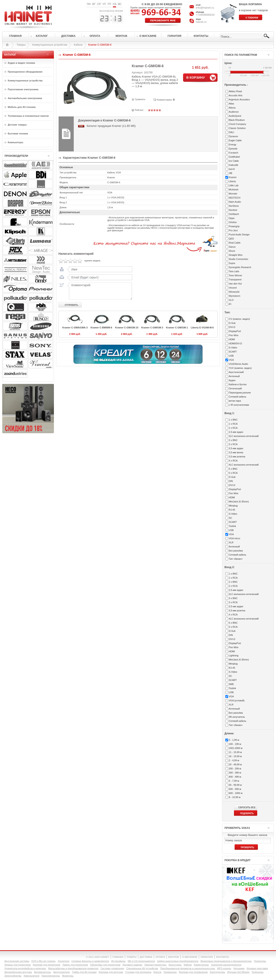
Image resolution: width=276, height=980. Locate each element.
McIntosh (234, 189)
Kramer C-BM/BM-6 (101, 328)
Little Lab (234, 185)
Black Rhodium (237, 120)
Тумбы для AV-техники (84, 972)
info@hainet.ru (205, 8)
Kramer (233, 177)
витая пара (235, 401)
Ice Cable (234, 161)
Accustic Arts (236, 95)
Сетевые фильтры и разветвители (90, 961)
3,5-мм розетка (237, 457)
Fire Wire (234, 335)
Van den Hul (235, 284)
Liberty (232, 181)
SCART (233, 352)
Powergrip (234, 226)
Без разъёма (236, 551)
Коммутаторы (201, 965)
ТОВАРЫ (132, 957)
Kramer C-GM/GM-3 (152, 328)
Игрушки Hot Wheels (238, 972)
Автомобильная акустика (18, 972)
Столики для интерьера (138, 972)
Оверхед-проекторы (155, 965)
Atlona (232, 108)
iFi (230, 304)
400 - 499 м (235, 777)
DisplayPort (235, 331)
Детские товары (17, 125)
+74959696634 (205, 15)
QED (231, 239)
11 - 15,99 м (235, 752)
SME (231, 684)
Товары (21, 45)
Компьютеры (16, 142)
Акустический (236, 372)
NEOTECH (235, 198)
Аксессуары (175, 965)
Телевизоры (170, 972)
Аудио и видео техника (21, 63)
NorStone (234, 206)
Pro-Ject (233, 230)
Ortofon (233, 222)
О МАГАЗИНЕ (190, 957)
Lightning (234, 655)
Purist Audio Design (239, 235)
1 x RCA (233, 424)
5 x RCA (233, 473)
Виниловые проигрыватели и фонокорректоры (226, 961)
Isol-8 (232, 169)
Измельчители (32, 976)
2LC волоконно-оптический (244, 436)
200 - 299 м (235, 769)
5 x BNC (233, 469)
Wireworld (234, 292)
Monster (233, 194)
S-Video (233, 348)
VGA (231, 360)
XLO (231, 300)
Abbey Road (235, 91)
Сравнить (140, 99)
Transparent (235, 280)
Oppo (232, 218)
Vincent (233, 288)
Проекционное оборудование (25, 72)
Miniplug (233, 506)
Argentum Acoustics (239, 99)
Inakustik (233, 165)
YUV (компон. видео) (240, 368)
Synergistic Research (240, 267)
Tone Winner (235, 275)
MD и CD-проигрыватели (141, 961)
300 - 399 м (235, 773)
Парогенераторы (51, 976)
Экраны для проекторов (17, 965)
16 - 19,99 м (235, 756)
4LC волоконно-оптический (244, 465)
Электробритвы (13, 976)
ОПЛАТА (160, 957)
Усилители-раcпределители (226, 965)
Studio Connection (238, 259)
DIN (231, 481)
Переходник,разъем (240, 393)
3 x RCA (233, 444)
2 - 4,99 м (234, 760)
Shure (232, 251)
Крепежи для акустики (111, 972)
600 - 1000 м (236, 793)
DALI (231, 132)
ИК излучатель (237, 717)
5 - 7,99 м (234, 781)
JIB (231, 173)
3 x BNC (233, 440)
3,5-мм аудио (236, 448)
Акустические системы (17, 961)
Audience (234, 112)
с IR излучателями (239, 405)
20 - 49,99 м (235, 764)
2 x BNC (233, 582)
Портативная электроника (23, 89)
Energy (233, 144)
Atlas (231, 104)
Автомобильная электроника (25, 98)
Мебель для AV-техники (22, 107)
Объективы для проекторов (105, 965)
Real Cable (235, 243)
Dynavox (233, 136)
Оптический (235, 388)
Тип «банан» (236, 559)
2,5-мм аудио (236, 432)
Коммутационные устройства (50, 45)
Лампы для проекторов (75, 965)
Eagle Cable (235, 140)
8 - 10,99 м (235, 797)
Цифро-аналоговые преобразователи (178, 961)
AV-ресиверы (118, 961)
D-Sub (232, 323)
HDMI (232, 339)
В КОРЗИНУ (196, 77)
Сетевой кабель (238, 397)
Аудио (232, 380)
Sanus (232, 247)
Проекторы (260, 961)
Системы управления (112, 968)
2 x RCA (233, 428)
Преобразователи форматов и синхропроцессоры (188, 968)
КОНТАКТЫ (222, 957)
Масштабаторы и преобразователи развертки (73, 968)
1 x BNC (233, 420)
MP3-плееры (224, 968)
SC (230, 518)
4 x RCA (233, 461)
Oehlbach (234, 214)
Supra (232, 263)
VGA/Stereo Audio (238, 364)
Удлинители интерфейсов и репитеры (25, 968)
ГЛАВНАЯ (118, 957)
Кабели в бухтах (238, 384)
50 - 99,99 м (235, 785)
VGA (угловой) (237, 700)
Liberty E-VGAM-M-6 (202, 328)
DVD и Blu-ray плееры (43, 961)
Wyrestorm (234, 296)
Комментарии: (165, 100)
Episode (233, 149)
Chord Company (237, 124)
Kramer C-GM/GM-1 (177, 328)
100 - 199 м (235, 744)
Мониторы (68, 976)
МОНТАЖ (174, 957)
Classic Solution (237, 128)
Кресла (158, 972)
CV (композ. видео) (239, 319)
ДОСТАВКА (146, 957)
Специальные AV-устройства (142, 968)
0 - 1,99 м (234, 740)
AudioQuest (235, 116)
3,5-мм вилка (236, 452)
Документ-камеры (132, 965)
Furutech (233, 153)
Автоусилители (62, 972)
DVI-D (232, 327)
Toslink (232, 526)
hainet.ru (201, 22)
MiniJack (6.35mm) (239, 502)
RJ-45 (232, 510)
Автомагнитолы (43, 972)
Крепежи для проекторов (46, 965)
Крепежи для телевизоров (193, 972)
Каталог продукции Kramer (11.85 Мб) (111, 126)
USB (231, 356)
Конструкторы (217, 972)
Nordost (233, 210)
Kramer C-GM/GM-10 (127, 328)
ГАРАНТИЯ (207, 957)
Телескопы (258, 972)
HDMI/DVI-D (235, 343)
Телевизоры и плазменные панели (28, 116)
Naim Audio (235, 202)
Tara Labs (234, 271)
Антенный (234, 376)
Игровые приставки (257, 968)
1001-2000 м (236, 748)
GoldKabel (234, 157)
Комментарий (100, 291)
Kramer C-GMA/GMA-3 (75, 328)
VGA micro (234, 538)
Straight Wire (236, 255)
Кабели (78, 45)
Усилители (63, 961)
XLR (231, 542)
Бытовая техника (18, 134)
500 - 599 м (235, 789)
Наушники (239, 968)
